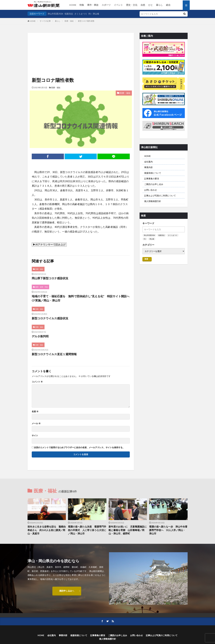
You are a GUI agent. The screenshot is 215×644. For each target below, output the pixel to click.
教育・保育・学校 (42, 287)
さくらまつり (81, 14)
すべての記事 (45, 21)
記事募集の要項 (152, 178)
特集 (82, 5)
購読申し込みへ (67, 591)
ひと (151, 5)
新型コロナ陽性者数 (86, 21)
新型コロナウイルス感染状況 (50, 318)
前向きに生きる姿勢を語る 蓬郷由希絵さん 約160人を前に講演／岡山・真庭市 (47, 530)
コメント (37, 382)
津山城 (96, 14)
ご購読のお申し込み (154, 184)
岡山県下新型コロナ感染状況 (50, 278)
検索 (146, 259)
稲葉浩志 (69, 14)
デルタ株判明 (40, 336)
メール (36, 423)
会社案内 (148, 162)
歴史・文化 (132, 5)
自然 (143, 5)
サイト (35, 435)
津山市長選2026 (55, 14)
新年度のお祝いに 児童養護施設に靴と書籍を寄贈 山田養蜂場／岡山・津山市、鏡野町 (128, 530)
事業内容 (148, 167)
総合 (168, 5)
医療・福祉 (69, 21)
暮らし (159, 5)
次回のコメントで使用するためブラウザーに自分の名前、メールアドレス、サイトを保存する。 (79, 447)
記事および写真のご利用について (160, 196)
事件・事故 (93, 5)
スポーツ (106, 5)
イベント (118, 5)
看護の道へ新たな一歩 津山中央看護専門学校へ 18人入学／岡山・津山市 (168, 530)
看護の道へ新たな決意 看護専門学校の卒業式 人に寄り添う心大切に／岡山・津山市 (87, 530)
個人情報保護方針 (153, 201)
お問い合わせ (151, 190)
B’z (90, 14)
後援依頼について (153, 173)
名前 (35, 411)
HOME (73, 5)
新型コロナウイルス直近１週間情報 (54, 354)
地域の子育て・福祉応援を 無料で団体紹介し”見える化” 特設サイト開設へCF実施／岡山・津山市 (81, 298)
